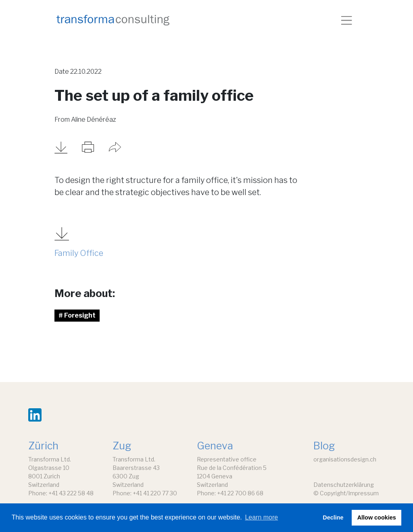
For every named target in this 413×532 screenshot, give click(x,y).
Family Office (79, 253)
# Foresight (77, 315)
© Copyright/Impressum (346, 493)
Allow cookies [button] (377, 517)
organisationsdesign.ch (345, 459)
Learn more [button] (261, 517)
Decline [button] (333, 517)
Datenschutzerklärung (344, 485)
